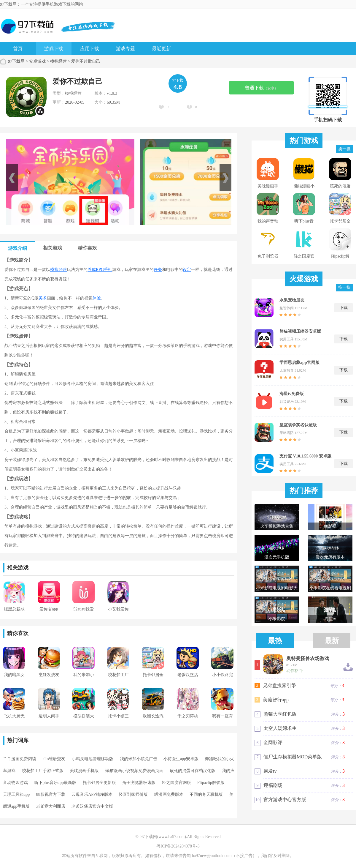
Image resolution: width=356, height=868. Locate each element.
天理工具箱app (16, 794)
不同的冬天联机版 (206, 794)
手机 (108, 270)
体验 (97, 298)
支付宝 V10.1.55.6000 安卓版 (305, 456)
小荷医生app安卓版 (181, 759)
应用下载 (90, 49)
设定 (187, 270)
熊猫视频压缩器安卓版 (300, 331)
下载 (344, 308)
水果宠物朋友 (292, 300)
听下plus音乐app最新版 (55, 783)
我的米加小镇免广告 (139, 759)
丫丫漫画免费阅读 (20, 759)
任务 (158, 270)
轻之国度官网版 (177, 783)
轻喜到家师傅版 (133, 794)
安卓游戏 (37, 61)
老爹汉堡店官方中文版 (92, 806)
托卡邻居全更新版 (99, 783)
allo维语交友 (54, 759)
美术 (43, 298)
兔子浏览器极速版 (139, 783)
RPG (100, 270)
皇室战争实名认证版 (298, 425)
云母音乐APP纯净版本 (92, 794)
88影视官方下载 (51, 794)
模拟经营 (58, 61)
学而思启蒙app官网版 (299, 363)
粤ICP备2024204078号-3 (178, 846)
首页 (18, 49)
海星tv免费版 (292, 394)
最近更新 (161, 49)
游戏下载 (54, 49)
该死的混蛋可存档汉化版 (193, 771)
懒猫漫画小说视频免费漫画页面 (134, 771)
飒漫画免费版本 (169, 794)
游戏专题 (125, 49)
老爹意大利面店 (51, 806)
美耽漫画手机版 (84, 771)
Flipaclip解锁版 (211, 783)
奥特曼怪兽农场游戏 (308, 659)
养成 (92, 270)
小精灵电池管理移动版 (93, 759)
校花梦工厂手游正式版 (43, 771)
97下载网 (16, 61)
